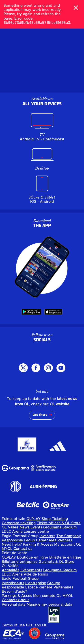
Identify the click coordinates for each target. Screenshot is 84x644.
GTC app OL (37, 625)
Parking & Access (38, 545)
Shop (46, 519)
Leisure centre (36, 532)
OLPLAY (33, 519)
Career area (46, 540)
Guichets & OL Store (57, 562)
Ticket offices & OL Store (59, 523)
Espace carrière (39, 587)
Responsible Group (18, 540)
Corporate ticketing (19, 523)
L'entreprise (36, 583)
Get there (40, 415)
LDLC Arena (12, 532)
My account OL (68, 545)
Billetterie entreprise (20, 562)
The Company (69, 536)
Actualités (11, 570)
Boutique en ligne (33, 557)
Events (36, 527)
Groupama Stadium (60, 527)
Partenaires (63, 587)
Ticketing (60, 519)
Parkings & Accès (17, 596)
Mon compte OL (47, 596)
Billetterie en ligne (65, 557)
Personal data (14, 605)
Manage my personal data (49, 605)
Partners (65, 540)
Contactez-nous (16, 600)
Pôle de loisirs (36, 574)
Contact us (23, 549)
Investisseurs (13, 583)
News (25, 527)
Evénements (31, 570)
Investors (47, 536)
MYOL (7, 549)
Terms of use (13, 625)
